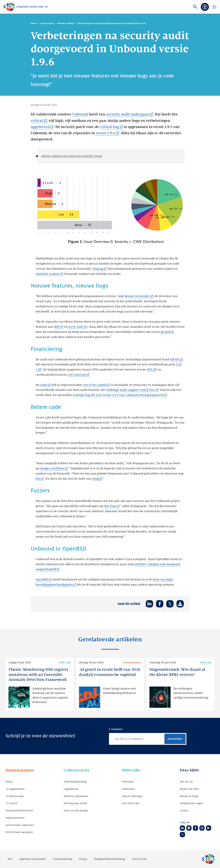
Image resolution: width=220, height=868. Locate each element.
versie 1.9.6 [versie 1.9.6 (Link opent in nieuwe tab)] (105, 133)
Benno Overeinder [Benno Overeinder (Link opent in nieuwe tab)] (137, 296)
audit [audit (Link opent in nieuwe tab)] (44, 385)
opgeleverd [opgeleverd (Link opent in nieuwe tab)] (40, 127)
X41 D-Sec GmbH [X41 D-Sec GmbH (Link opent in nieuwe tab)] (95, 385)
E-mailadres (116, 729)
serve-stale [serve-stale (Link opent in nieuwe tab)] (76, 327)
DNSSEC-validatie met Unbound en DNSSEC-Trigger (72, 156)
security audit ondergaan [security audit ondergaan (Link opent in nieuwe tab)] (127, 114)
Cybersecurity (47, 23)
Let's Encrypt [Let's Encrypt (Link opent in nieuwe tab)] (77, 375)
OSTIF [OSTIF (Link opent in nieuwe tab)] (175, 360)
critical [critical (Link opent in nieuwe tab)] (37, 121)
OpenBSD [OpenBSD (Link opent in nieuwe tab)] (42, 580)
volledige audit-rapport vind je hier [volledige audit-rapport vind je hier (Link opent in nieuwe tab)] (131, 390)
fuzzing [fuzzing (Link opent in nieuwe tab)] (98, 269)
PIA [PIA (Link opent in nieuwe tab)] (150, 370)
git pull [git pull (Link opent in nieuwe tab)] (166, 332)
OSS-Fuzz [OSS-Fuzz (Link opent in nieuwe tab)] (110, 506)
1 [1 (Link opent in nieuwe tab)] (178, 364)
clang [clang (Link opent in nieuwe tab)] (95, 479)
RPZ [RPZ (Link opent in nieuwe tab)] (57, 327)
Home (34, 23)
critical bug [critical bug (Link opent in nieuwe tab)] (109, 127)
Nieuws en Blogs (66, 23)
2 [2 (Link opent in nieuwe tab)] (36, 370)
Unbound (80, 114)
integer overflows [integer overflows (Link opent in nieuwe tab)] (52, 468)
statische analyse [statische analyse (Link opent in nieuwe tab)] (48, 274)
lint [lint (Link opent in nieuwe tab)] (38, 479)
